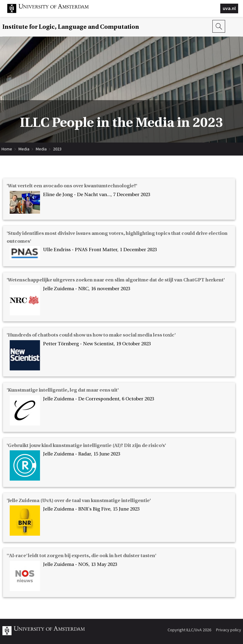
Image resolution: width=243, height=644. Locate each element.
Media (24, 149)
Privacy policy (229, 630)
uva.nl (229, 8)
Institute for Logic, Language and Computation (71, 27)
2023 (57, 149)
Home (7, 149)
